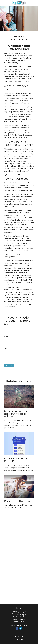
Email (6, 336)
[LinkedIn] (21, 628)
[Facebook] (17, 628)
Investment (19, 642)
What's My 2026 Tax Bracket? (16, 460)
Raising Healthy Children (19, 501)
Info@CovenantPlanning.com (19, 625)
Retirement (19, 640)
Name (6, 324)
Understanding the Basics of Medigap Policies (16, 414)
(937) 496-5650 (21, 612)
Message (7, 348)
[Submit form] (9, 365)
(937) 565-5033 (22, 614)
